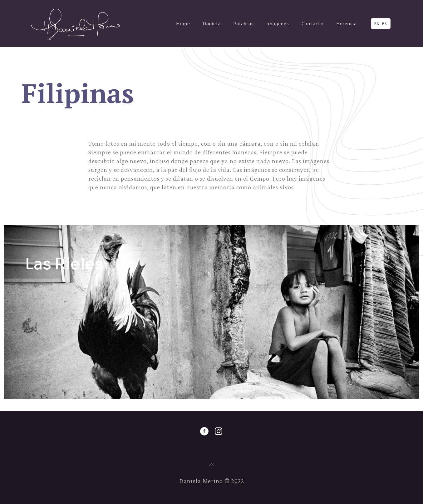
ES (385, 24)
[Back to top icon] (212, 465)
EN (377, 24)
